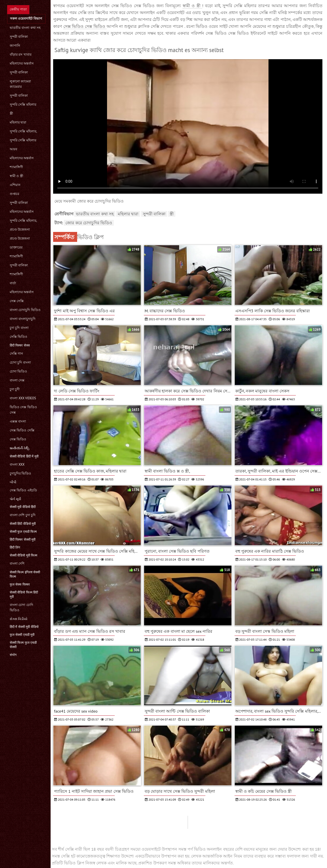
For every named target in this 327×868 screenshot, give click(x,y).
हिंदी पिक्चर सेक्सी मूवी (23, 540)
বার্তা (13, 283)
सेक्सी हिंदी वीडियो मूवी (23, 524)
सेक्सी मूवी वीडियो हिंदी (23, 507)
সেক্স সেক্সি (17, 301)
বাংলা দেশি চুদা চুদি (23, 515)
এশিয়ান (15, 185)
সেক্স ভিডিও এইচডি (23, 490)
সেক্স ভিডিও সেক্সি (22, 430)
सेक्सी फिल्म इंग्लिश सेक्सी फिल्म (25, 574)
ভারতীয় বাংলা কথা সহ (25, 28)
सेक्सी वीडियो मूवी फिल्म (24, 555)
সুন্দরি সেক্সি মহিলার (23, 104)
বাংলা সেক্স (17, 380)
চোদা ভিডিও (18, 371)
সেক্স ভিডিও (18, 439)
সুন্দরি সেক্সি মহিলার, (23, 131)
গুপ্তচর (14, 194)
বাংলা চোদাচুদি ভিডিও (25, 310)
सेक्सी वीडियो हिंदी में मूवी (24, 456)
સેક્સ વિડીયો (19, 619)
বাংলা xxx (17, 464)
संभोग (13, 655)
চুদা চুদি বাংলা (19, 328)
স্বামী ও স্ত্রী (16, 176)
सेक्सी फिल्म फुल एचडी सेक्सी (23, 645)
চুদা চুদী (15, 389)
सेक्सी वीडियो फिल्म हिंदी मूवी (24, 594)
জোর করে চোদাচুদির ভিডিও (89, 223)
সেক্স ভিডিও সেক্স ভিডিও (85, 26)
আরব (13, 149)
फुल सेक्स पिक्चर (20, 584)
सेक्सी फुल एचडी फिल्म (23, 532)
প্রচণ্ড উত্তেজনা (20, 230)
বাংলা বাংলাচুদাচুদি (23, 319)
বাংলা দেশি (17, 563)
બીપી (13, 482)
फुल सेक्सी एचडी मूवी (22, 635)
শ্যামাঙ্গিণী (16, 167)
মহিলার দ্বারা (18, 122)
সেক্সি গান (16, 354)
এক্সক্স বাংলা (18, 421)
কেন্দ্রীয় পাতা (18, 9)
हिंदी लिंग (15, 547)
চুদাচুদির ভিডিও (20, 473)
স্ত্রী (11, 113)
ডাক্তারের (16, 247)
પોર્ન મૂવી (15, 499)
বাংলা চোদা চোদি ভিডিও (21, 607)
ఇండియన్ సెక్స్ (19, 448)
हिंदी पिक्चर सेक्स (20, 345)
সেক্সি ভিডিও (19, 337)
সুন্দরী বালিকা (19, 37)
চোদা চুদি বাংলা (20, 362)
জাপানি (15, 46)
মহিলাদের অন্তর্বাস (22, 63)
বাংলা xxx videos (23, 398)
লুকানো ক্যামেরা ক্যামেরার (20, 84)
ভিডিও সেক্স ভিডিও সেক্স (23, 410)
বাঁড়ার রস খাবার (21, 54)
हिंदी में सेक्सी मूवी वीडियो (24, 627)
